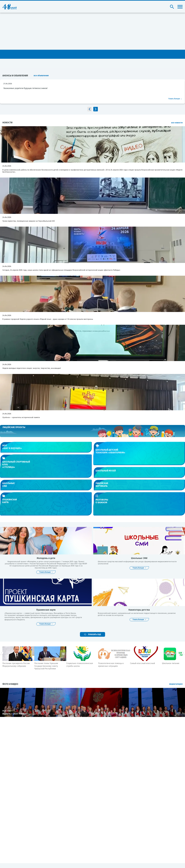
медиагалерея (176, 684)
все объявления (41, 76)
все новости (177, 123)
